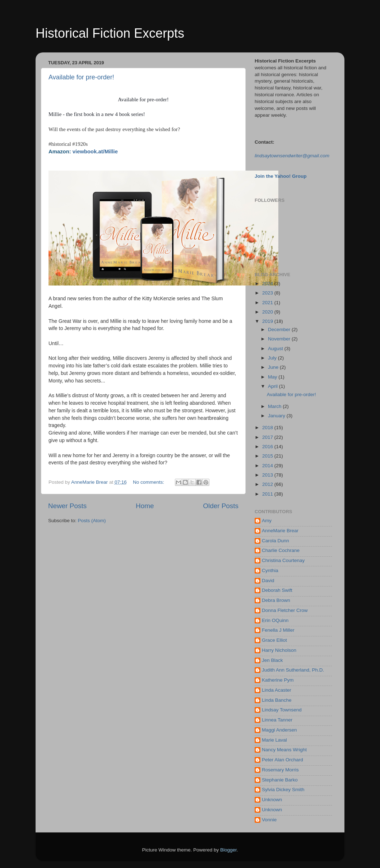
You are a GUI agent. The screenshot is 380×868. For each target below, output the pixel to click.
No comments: (149, 482)
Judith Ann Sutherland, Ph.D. (293, 670)
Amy (267, 521)
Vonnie (269, 820)
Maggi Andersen (279, 730)
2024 (268, 284)
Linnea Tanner (277, 720)
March (275, 406)
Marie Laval (274, 740)
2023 (268, 293)
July (273, 358)
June (274, 367)
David (268, 581)
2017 (268, 437)
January (277, 416)
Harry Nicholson (279, 650)
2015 (268, 456)
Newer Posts (67, 506)
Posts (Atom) (92, 521)
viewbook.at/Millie (95, 152)
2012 (268, 484)
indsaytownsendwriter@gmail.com (293, 156)
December (280, 329)
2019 (268, 321)
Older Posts (221, 506)
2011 (268, 494)
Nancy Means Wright (284, 750)
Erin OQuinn (275, 620)
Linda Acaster (277, 690)
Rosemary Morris (280, 770)
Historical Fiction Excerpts (110, 33)
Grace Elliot (274, 640)
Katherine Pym (278, 680)
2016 (268, 447)
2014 (268, 466)
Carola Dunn (275, 541)
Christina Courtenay (283, 560)
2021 (268, 303)
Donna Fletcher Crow (285, 610)
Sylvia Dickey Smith (283, 790)
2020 (268, 312)
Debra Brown (276, 600)
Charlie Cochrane (281, 550)
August (276, 349)
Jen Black (272, 660)
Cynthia (270, 570)
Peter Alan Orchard (282, 760)
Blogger (228, 850)
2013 (268, 475)
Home (145, 506)
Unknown (272, 800)
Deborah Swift (277, 590)
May (273, 377)
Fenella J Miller (278, 630)
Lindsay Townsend (282, 710)
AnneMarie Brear (280, 531)
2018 (268, 428)
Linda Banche (277, 700)
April (274, 386)
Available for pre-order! (81, 77)
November (280, 339)
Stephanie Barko (280, 780)
